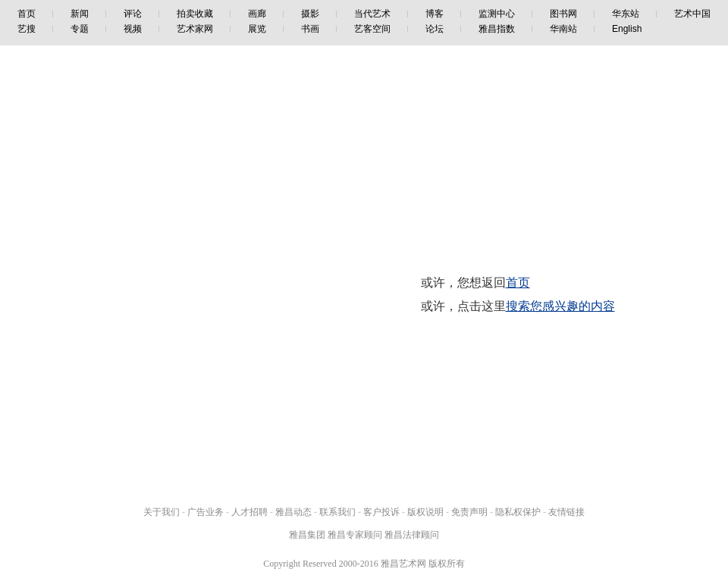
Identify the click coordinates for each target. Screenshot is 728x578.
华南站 (563, 29)
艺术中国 (692, 14)
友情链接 (566, 512)
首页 (27, 14)
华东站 (626, 14)
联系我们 (337, 512)
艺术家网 (195, 29)
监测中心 (497, 14)
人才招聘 (249, 512)
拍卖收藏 (195, 14)
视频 (133, 29)
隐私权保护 (518, 512)
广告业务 (206, 512)
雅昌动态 (293, 512)
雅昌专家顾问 (355, 535)
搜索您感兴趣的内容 (560, 306)
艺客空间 (372, 29)
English (627, 29)
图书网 (563, 14)
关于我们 (162, 512)
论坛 (435, 29)
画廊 (257, 14)
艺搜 (27, 29)
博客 (435, 14)
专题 (80, 29)
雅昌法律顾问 (412, 535)
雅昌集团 (307, 535)
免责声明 (469, 512)
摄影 (310, 14)
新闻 (80, 14)
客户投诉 (381, 512)
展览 (257, 29)
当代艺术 (372, 14)
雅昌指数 (497, 29)
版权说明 (425, 512)
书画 (310, 29)
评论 (133, 14)
